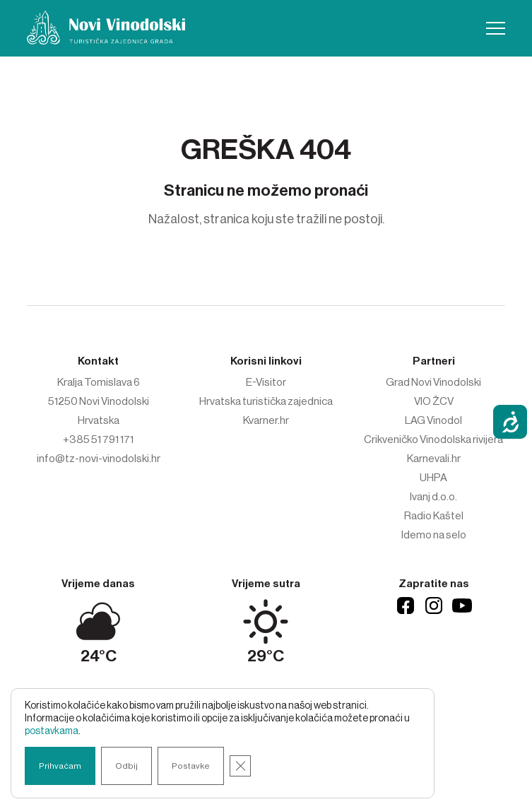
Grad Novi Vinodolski (433, 382)
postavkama (52, 731)
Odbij (126, 766)
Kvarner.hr (266, 420)
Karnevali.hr (434, 459)
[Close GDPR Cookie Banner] (240, 766)
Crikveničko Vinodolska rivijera (433, 439)
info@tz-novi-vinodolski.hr (99, 459)
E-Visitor (266, 382)
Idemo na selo (434, 535)
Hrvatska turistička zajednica (266, 401)
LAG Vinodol (433, 420)
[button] (496, 28)
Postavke (191, 766)
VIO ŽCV (434, 401)
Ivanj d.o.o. (433, 497)
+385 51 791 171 (98, 439)
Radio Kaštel (434, 516)
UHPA (433, 478)
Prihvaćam (60, 766)
